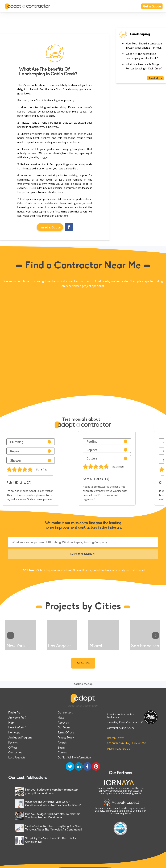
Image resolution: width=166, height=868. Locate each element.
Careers (62, 753)
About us (63, 723)
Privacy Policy (66, 738)
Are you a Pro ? (17, 718)
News (61, 718)
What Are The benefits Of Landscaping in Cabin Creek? (142, 56)
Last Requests (17, 758)
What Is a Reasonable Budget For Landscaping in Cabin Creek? (144, 66)
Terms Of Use (66, 733)
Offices (13, 748)
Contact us (15, 753)
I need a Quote (50, 227)
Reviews (13, 743)
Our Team (64, 728)
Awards (62, 743)
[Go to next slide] (155, 635)
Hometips (14, 733)
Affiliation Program (20, 738)
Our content (65, 713)
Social (61, 748)
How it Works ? (17, 728)
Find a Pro (14, 713)
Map (11, 723)
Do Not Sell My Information (74, 758)
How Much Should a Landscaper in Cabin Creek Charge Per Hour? (144, 45)
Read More (155, 78)
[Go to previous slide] (11, 635)
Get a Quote (152, 6)
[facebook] (69, 227)
